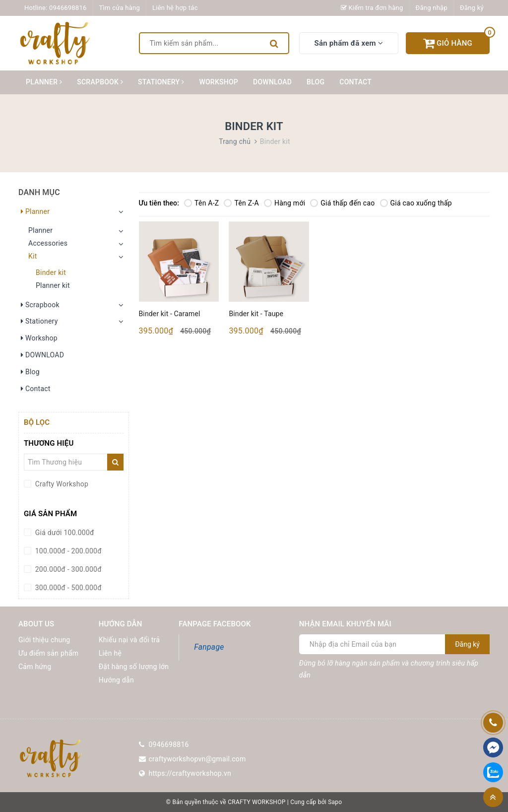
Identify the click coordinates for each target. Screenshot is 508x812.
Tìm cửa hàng (120, 8)
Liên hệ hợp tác (175, 8)
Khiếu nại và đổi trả (129, 640)
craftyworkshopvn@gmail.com (197, 759)
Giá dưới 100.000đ (64, 533)
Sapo (335, 802)
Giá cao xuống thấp (416, 203)
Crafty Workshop (61, 484)
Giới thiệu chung (44, 640)
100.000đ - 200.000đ (67, 551)
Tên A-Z (201, 203)
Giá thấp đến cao (342, 203)
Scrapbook (100, 82)
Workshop (219, 82)
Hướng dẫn (116, 680)
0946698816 (68, 8)
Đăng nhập (432, 8)
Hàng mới (285, 203)
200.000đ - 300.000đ (67, 569)
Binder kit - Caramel (170, 314)
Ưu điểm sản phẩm (48, 653)
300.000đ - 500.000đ (67, 588)
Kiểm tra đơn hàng (372, 8)
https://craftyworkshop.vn (190, 773)
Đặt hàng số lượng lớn (134, 667)
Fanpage (209, 647)
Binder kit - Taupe (256, 314)
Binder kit (51, 272)
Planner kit (53, 285)
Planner (44, 82)
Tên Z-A (241, 203)
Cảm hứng (35, 667)
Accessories (48, 243)
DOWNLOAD (272, 82)
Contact (355, 82)
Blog (316, 82)
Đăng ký (472, 8)
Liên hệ (110, 653)
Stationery (161, 82)
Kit (33, 256)
